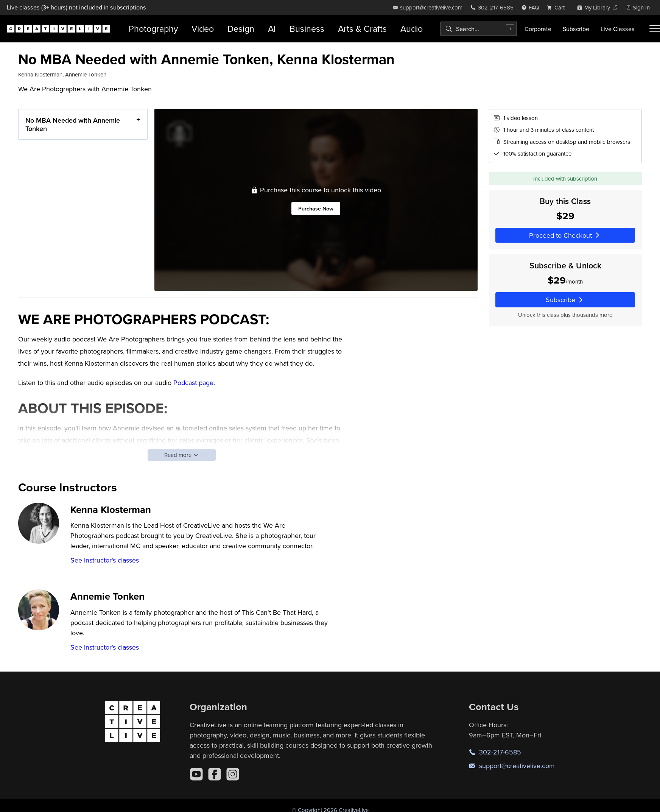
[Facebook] (215, 774)
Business (307, 29)
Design (241, 29)
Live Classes (618, 29)
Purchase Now (316, 208)
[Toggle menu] (655, 29)
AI (272, 29)
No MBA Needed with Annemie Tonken (73, 124)
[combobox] (479, 29)
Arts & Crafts (362, 29)
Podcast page (193, 383)
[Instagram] (233, 774)
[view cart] (558, 7)
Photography (153, 29)
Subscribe (576, 29)
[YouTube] (196, 774)
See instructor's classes (105, 560)
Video (203, 29)
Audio (412, 29)
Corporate (538, 29)
